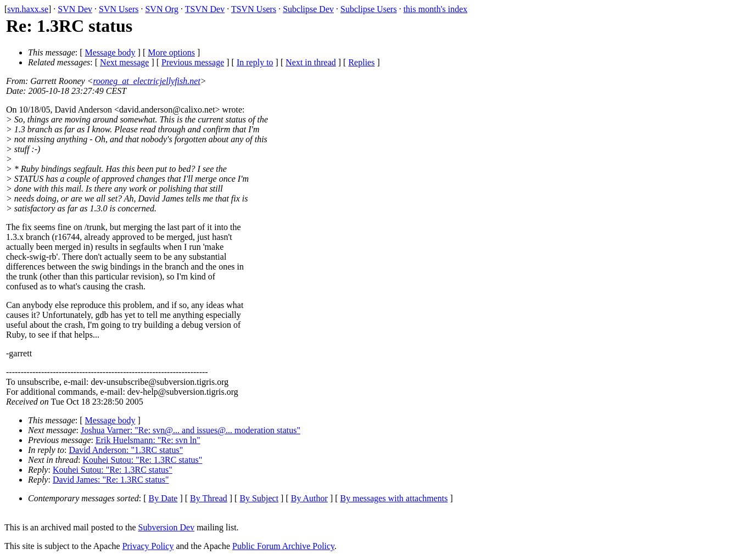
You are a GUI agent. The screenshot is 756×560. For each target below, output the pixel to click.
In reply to (255, 62)
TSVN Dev (205, 9)
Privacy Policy (148, 546)
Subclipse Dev (308, 9)
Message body (110, 52)
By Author (309, 498)
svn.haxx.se (28, 9)
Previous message (193, 62)
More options (171, 52)
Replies (361, 62)
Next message (124, 62)
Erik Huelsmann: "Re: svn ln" (148, 440)
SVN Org (162, 9)
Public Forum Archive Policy (283, 546)
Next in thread (311, 62)
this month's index (436, 9)
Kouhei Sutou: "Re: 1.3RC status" (142, 460)
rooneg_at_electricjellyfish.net (146, 81)
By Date (163, 498)
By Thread (209, 498)
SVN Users (119, 9)
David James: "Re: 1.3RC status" (111, 480)
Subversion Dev (167, 527)
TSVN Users (254, 9)
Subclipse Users (369, 9)
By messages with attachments (394, 498)
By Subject (259, 498)
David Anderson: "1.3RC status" (126, 450)
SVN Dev (75, 9)
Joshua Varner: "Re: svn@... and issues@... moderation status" (191, 430)
